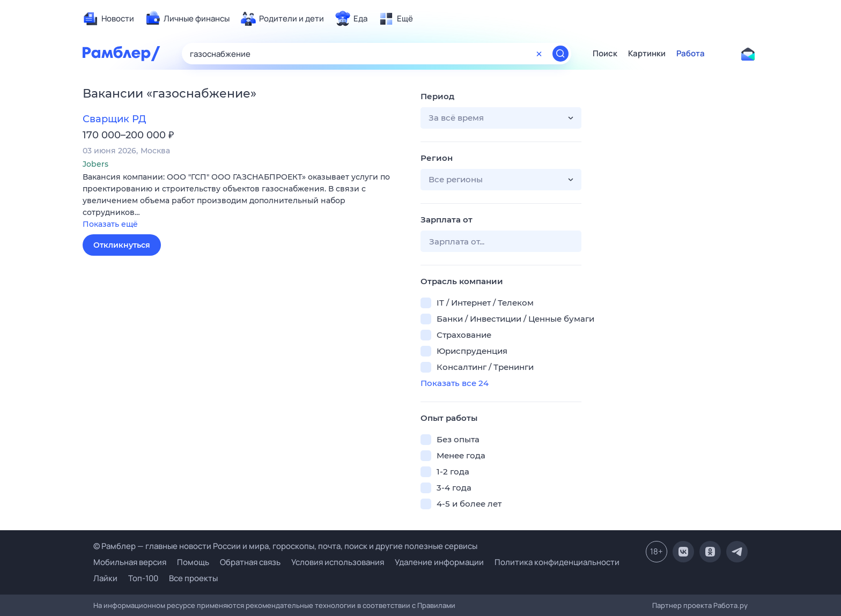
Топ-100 (143, 578)
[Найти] (560, 54)
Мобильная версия (130, 562)
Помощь (193, 562)
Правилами (436, 605)
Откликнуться (122, 245)
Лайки (105, 578)
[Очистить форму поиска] (539, 54)
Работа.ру (731, 605)
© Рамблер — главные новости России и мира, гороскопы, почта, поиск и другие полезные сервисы (285, 546)
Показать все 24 (455, 383)
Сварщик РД (114, 119)
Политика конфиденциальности (557, 562)
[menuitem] (108, 19)
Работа (691, 54)
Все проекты (193, 578)
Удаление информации (439, 562)
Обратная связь (250, 562)
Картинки (647, 54)
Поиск (605, 54)
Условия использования (338, 562)
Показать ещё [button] (110, 224)
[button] (244, 201)
